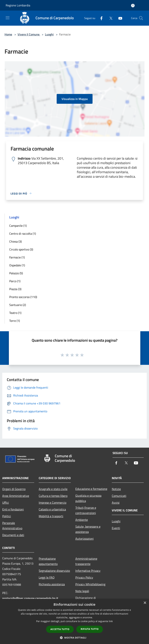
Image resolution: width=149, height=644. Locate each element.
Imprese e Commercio (52, 503)
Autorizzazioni (85, 539)
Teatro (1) (15, 313)
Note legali (82, 591)
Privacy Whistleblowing (90, 584)
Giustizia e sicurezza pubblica (88, 498)
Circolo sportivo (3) (21, 249)
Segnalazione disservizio (54, 571)
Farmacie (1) (17, 257)
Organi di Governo (14, 489)
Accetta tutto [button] (60, 629)
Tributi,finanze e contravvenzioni (86, 510)
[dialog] (74, 621)
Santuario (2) (18, 305)
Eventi (116, 528)
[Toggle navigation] (8, 18)
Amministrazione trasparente (86, 561)
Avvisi (116, 503)
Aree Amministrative (16, 496)
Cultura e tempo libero (53, 496)
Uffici (6, 503)
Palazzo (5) (16, 273)
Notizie (116, 489)
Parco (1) (15, 281)
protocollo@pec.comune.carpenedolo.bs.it (30, 598)
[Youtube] (119, 18)
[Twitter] (109, 18)
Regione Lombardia (18, 5)
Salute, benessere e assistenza (88, 529)
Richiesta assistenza (52, 584)
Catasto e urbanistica (52, 509)
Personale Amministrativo (12, 526)
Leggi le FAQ (47, 577)
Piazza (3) (15, 289)
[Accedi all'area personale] (133, 6)
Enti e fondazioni (13, 509)
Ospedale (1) (17, 265)
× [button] (145, 603)
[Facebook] (100, 18)
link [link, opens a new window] (111, 621)
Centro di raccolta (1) (23, 234)
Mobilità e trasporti (51, 516)
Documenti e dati (13, 535)
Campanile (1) (18, 226)
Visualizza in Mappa (75, 99)
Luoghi (49, 34)
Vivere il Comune (29, 34)
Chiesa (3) (15, 241)
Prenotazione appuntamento (48, 561)
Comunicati (119, 496)
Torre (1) (15, 321)
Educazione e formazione (91, 489)
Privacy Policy (84, 577)
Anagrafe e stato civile (53, 489)
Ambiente (82, 520)
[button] (75, 638)
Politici (7, 516)
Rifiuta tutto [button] (90, 629)
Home (8, 34)
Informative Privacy (88, 571)
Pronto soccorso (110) (23, 297)
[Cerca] (141, 18)
